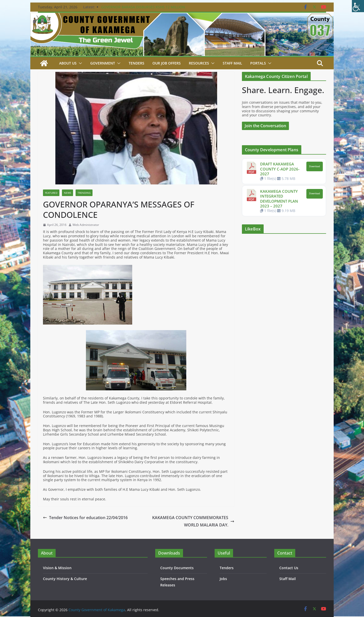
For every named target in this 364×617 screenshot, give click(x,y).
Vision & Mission (57, 568)
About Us (68, 63)
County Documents (177, 568)
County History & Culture (65, 579)
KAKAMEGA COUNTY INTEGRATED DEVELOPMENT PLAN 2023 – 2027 (279, 199)
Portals (258, 63)
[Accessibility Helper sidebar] (358, 6)
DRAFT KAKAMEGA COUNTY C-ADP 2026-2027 (280, 169)
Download (315, 166)
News (67, 193)
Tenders (136, 63)
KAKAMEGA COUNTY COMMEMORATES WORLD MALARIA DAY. (193, 521)
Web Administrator (86, 225)
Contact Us (289, 568)
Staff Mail (288, 579)
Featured (51, 193)
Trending (84, 193)
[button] (79, 63)
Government (103, 63)
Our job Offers (167, 63)
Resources (199, 63)
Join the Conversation (265, 126)
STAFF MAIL (232, 63)
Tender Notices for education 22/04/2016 (85, 518)
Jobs (223, 579)
